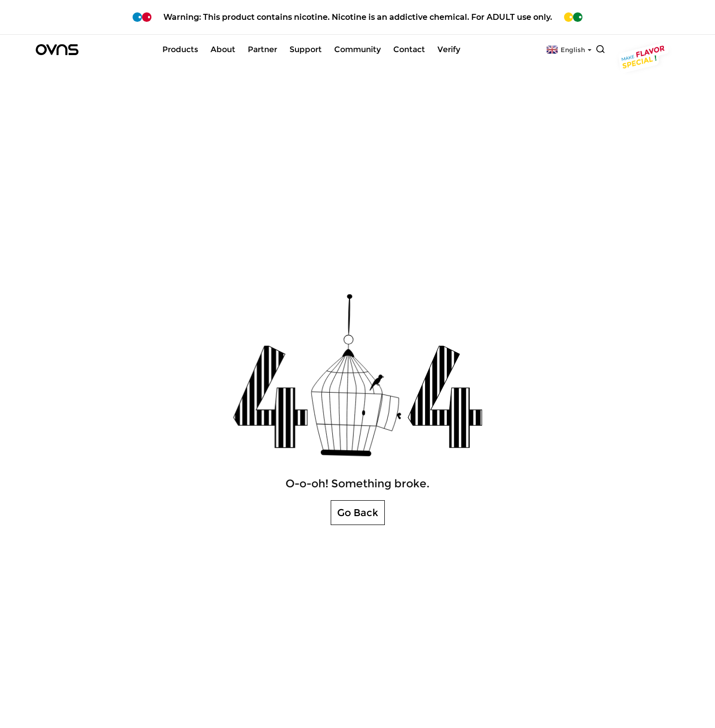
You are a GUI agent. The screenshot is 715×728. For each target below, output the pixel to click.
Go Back (358, 513)
